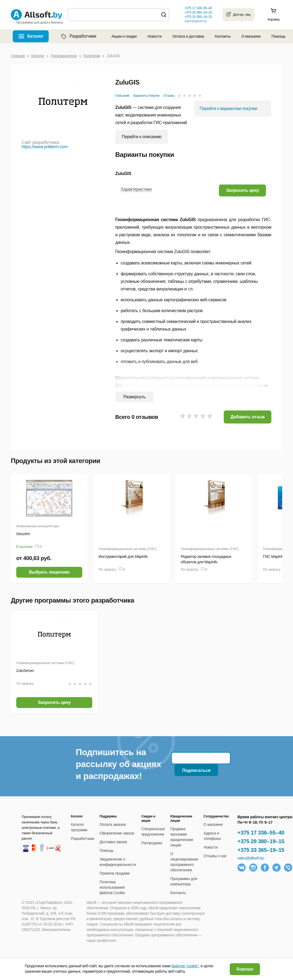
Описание (122, 96)
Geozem (23, 534)
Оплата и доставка (188, 36)
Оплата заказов (113, 824)
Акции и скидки (124, 36)
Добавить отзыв (248, 417)
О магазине (251, 36)
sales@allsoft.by (195, 21)
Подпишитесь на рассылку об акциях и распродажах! (118, 764)
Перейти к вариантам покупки (228, 109)
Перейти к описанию (142, 137)
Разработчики (78, 36)
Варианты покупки (146, 96)
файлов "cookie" (185, 966)
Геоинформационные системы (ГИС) (127, 549)
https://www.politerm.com (45, 147)
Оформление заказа (117, 833)
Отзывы (169, 96)
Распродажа (152, 843)
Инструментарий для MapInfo (123, 557)
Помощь (278, 36)
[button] (242, 190)
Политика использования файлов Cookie (112, 887)
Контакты (223, 36)
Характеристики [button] (136, 189)
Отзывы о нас (215, 856)
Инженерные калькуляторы (38, 526)
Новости (154, 36)
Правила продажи (115, 873)
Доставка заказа (113, 842)
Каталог (35, 36)
